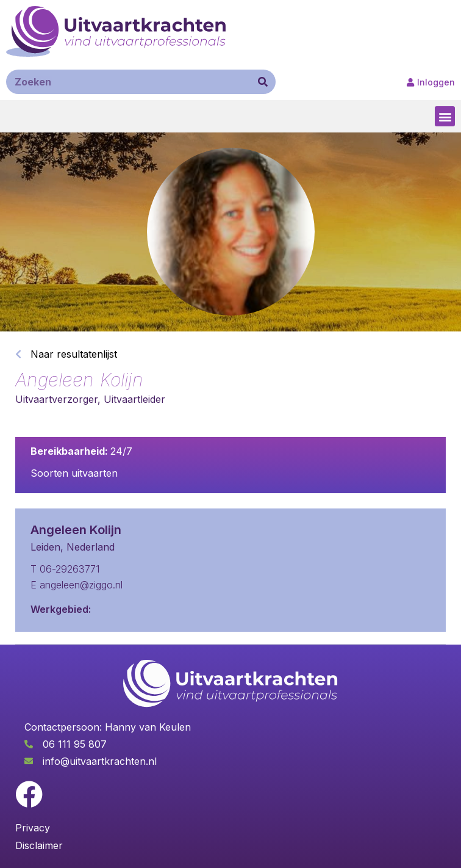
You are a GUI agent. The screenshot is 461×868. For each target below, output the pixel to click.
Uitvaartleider (134, 399)
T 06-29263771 (65, 569)
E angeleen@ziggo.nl (77, 585)
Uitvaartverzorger (56, 399)
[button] (445, 116)
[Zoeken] (263, 82)
